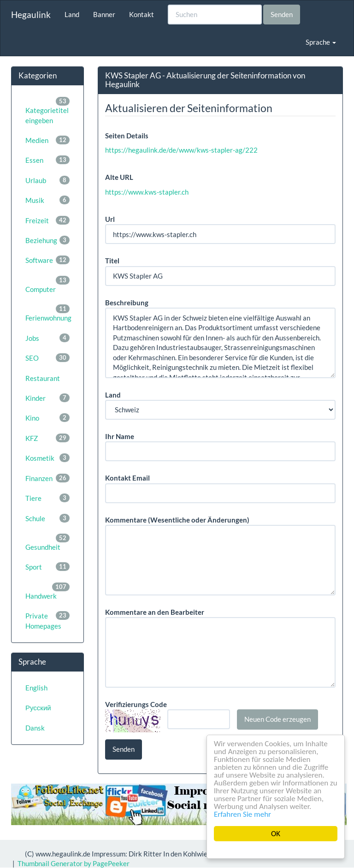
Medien (47, 140)
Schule (47, 518)
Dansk (35, 728)
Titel (112, 261)
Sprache (321, 42)
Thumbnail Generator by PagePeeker (74, 863)
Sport (47, 567)
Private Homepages (47, 620)
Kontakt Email (127, 478)
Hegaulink (31, 15)
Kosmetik (47, 458)
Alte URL (119, 177)
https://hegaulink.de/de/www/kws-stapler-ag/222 (181, 150)
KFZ (47, 438)
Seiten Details (127, 136)
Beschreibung (127, 303)
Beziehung (47, 240)
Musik (47, 200)
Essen (47, 160)
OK (276, 834)
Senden (282, 14)
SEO (47, 358)
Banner (104, 14)
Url (110, 219)
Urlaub (47, 180)
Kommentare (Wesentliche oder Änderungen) (177, 520)
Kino (47, 418)
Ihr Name (120, 436)
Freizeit (47, 220)
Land (72, 14)
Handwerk (47, 591)
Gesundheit (47, 542)
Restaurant (43, 378)
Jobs (47, 338)
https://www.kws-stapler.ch (147, 192)
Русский (38, 707)
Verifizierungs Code (136, 704)
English (36, 688)
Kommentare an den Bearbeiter (155, 612)
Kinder (47, 398)
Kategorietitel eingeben (47, 110)
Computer (47, 285)
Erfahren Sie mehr (242, 814)
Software (47, 260)
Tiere (47, 498)
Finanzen (47, 478)
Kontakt (142, 14)
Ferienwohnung (48, 313)
